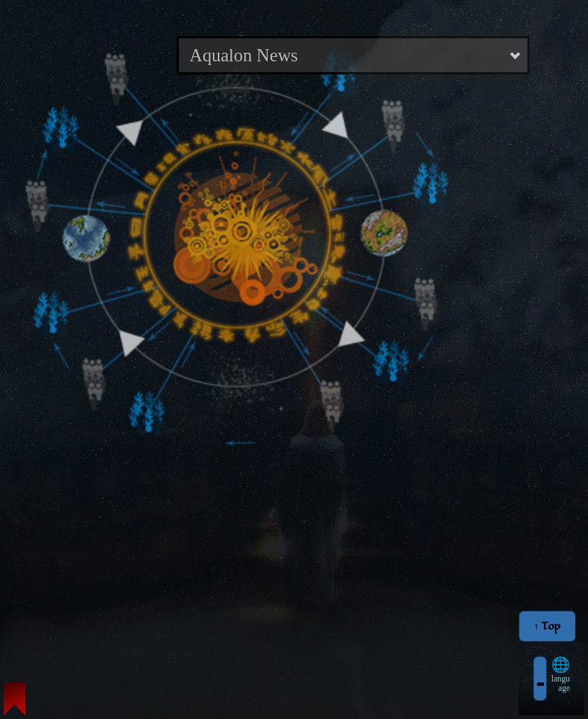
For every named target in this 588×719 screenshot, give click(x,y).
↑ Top (547, 626)
